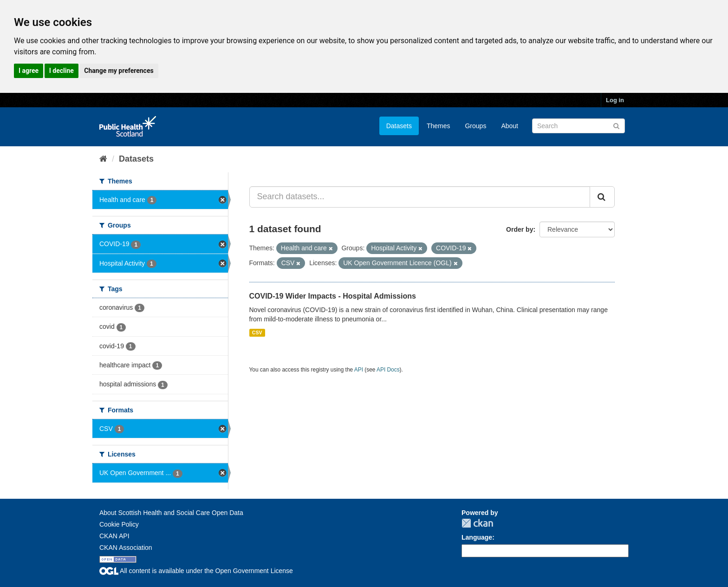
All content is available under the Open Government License (196, 571)
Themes (439, 126)
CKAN (477, 523)
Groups (475, 126)
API (359, 370)
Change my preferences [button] (119, 71)
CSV (257, 333)
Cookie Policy (119, 524)
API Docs (388, 370)
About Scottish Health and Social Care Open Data (171, 513)
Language (477, 537)
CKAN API (114, 536)
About (510, 126)
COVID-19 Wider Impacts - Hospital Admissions (333, 296)
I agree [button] (29, 71)
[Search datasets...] (420, 197)
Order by (520, 229)
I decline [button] (62, 71)
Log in (615, 100)
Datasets (399, 126)
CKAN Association (126, 548)
